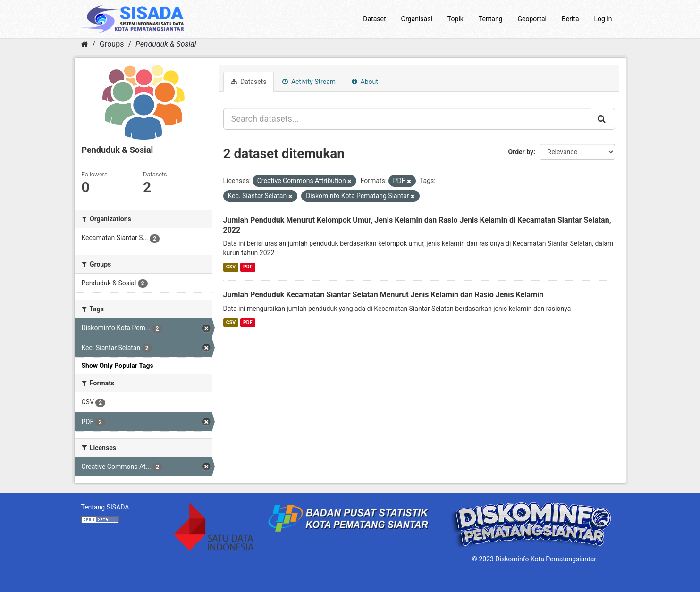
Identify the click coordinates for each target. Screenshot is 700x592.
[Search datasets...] (407, 119)
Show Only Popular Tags (118, 366)
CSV (231, 267)
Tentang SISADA (105, 507)
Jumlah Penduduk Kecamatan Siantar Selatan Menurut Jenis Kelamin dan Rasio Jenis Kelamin (384, 295)
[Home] (85, 44)
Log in (603, 19)
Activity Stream (309, 82)
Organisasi (417, 19)
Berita (570, 19)
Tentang (491, 19)
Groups (112, 44)
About (365, 82)
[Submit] (602, 119)
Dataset (374, 19)
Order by (521, 152)
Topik (455, 19)
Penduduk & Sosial (166, 44)
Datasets (249, 82)
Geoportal (532, 19)
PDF (248, 267)
